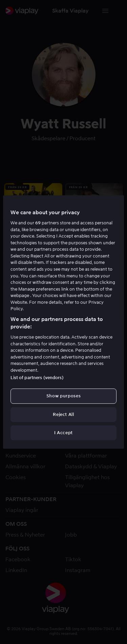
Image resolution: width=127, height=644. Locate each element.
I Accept (63, 433)
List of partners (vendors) (37, 378)
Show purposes (63, 396)
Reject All (63, 414)
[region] (63, 322)
